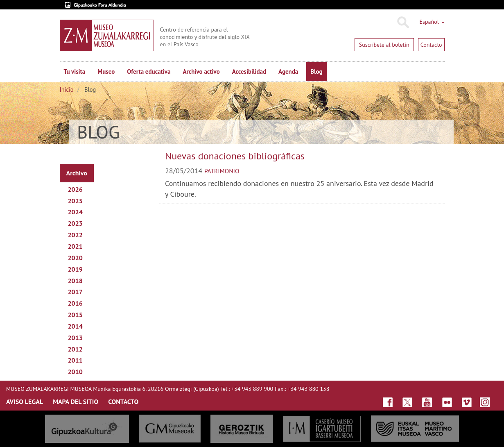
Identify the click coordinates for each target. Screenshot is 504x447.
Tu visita (75, 71)
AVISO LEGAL (25, 402)
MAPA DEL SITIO (76, 402)
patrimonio (222, 171)
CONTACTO (123, 402)
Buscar (403, 23)
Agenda (288, 71)
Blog (316, 71)
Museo (106, 71)
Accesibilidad (249, 71)
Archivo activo (201, 71)
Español (432, 22)
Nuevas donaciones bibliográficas (235, 156)
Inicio (67, 90)
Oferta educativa (149, 71)
